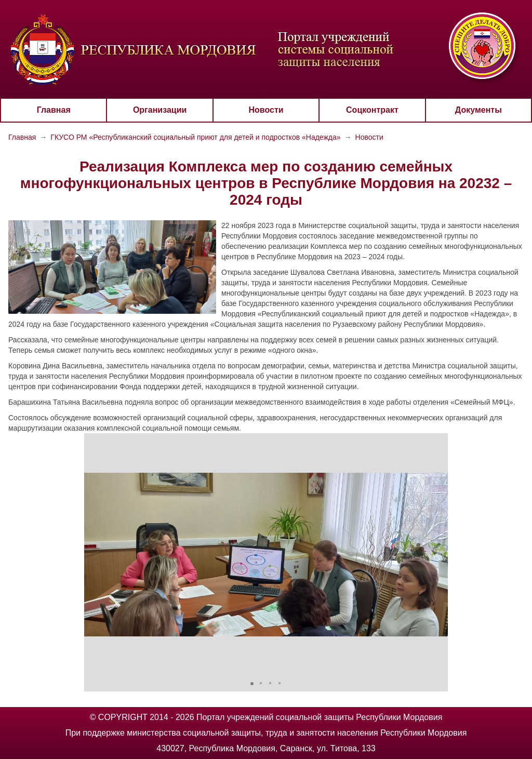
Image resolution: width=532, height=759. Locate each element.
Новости (266, 110)
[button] (94, 555)
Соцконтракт (372, 110)
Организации (160, 110)
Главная (54, 110)
